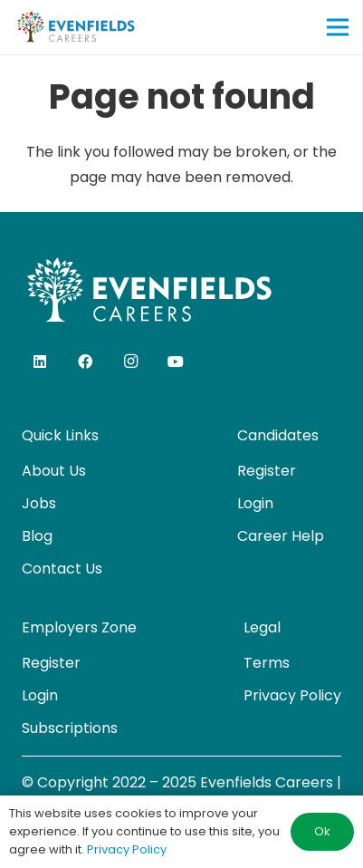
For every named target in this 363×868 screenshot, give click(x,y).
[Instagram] (130, 362)
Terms (267, 663)
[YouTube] (176, 362)
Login (255, 503)
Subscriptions (70, 728)
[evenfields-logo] (76, 27)
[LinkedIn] (40, 362)
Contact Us (62, 569)
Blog (37, 536)
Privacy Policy (292, 695)
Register (267, 471)
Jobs (39, 503)
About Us (54, 471)
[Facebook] (85, 362)
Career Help (281, 536)
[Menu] (338, 27)
